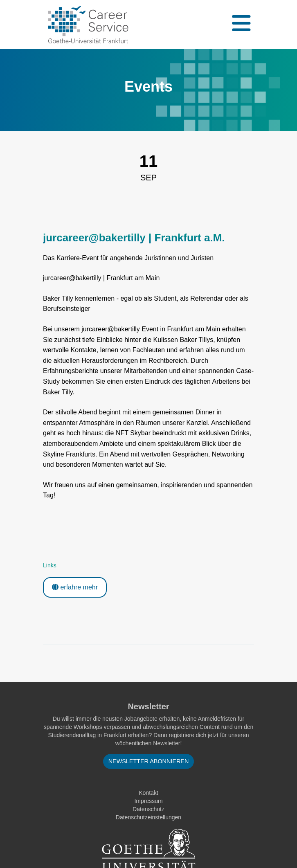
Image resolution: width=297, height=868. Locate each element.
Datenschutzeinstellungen (148, 817)
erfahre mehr (75, 587)
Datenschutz (148, 809)
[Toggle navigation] (241, 25)
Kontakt (148, 793)
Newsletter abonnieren (149, 761)
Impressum (148, 801)
